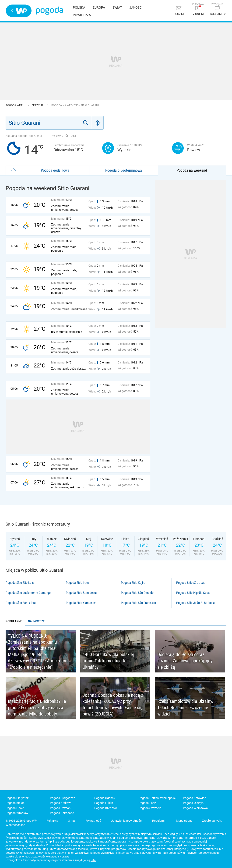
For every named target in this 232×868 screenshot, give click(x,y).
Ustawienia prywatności (127, 821)
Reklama (52, 821)
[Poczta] (179, 11)
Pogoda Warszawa (195, 808)
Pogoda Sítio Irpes (78, 583)
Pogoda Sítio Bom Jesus (82, 593)
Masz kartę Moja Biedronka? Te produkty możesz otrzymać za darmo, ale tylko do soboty (37, 707)
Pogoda (49, 11)
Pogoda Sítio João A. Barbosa (195, 603)
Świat (117, 7)
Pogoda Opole (15, 808)
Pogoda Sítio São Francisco (138, 603)
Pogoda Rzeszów (106, 808)
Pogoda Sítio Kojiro (133, 583)
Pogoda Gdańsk (105, 798)
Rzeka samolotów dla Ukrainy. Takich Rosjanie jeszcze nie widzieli (185, 707)
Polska (79, 7)
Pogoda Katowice (195, 798)
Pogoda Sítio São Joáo (191, 583)
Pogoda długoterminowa (124, 170)
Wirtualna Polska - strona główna (19, 11)
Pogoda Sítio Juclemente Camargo (28, 593)
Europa (99, 7)
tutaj (93, 860)
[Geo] (98, 123)
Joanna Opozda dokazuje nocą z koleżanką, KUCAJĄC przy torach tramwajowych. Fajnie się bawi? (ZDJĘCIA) (113, 705)
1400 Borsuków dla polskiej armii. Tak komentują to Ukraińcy (108, 661)
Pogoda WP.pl (15, 105)
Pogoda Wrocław (17, 813)
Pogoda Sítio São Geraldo (137, 593)
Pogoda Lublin (104, 803)
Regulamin (159, 821)
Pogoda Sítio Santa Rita (21, 603)
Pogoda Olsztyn (193, 803)
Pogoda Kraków (60, 803)
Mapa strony (184, 821)
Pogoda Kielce (15, 803)
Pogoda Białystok (17, 798)
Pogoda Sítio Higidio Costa (193, 593)
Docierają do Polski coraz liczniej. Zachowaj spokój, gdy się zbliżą (185, 661)
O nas (72, 821)
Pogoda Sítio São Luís (20, 583)
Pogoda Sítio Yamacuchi (81, 603)
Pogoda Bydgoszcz (62, 798)
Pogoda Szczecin (150, 808)
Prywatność (93, 821)
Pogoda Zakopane (62, 813)
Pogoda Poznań (60, 808)
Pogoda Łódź (147, 803)
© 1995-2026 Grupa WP (21, 821)
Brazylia (38, 105)
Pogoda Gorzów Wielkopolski (158, 798)
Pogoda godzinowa (55, 170)
